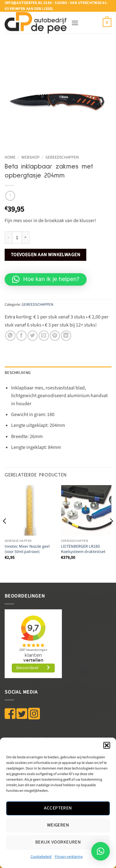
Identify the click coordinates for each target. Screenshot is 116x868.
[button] (107, 745)
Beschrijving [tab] (18, 373)
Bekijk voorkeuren (58, 842)
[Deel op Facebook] (21, 336)
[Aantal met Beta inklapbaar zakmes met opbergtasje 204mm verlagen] (8, 238)
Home (10, 157)
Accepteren (58, 808)
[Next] (111, 533)
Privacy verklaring (69, 857)
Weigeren (58, 825)
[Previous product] (10, 196)
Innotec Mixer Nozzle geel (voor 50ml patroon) (27, 549)
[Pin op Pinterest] (55, 336)
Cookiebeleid (41, 857)
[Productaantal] (17, 238)
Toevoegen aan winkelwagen (46, 255)
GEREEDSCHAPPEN (62, 157)
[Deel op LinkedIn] (66, 336)
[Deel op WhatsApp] (10, 336)
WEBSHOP (30, 157)
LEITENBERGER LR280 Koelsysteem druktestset (83, 549)
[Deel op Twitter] (33, 336)
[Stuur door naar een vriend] (44, 336)
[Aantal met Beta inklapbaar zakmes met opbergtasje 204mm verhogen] (26, 238)
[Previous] (5, 533)
